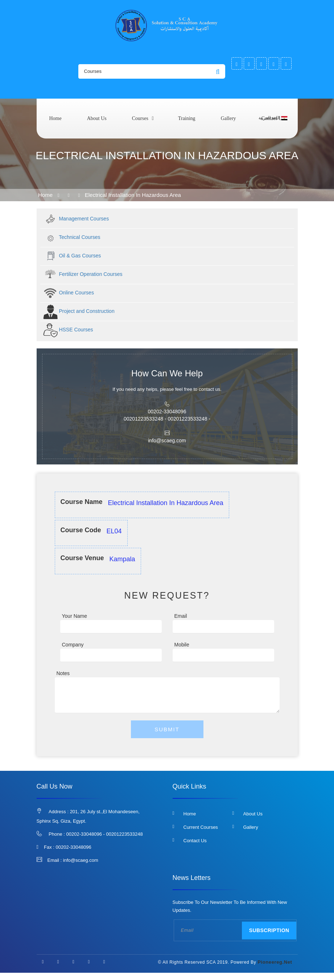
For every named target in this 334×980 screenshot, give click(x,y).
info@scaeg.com (81, 860)
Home (55, 118)
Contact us (195, 841)
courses (140, 118)
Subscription (269, 930)
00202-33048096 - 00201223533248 (105, 834)
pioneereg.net (275, 962)
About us (97, 118)
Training (187, 118)
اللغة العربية (273, 118)
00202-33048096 (74, 847)
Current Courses (201, 827)
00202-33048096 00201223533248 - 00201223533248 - (167, 415)
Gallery (228, 118)
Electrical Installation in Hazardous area (133, 195)
